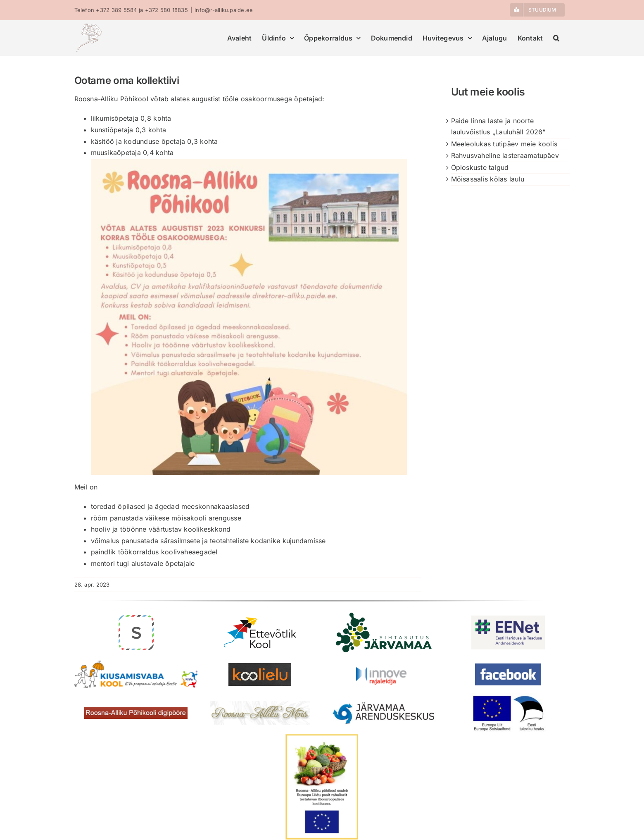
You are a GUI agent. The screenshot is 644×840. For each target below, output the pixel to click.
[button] (556, 38)
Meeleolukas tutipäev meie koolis (504, 144)
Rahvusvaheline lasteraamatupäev (505, 155)
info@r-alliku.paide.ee (224, 10)
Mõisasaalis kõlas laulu (488, 179)
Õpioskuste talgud (480, 167)
